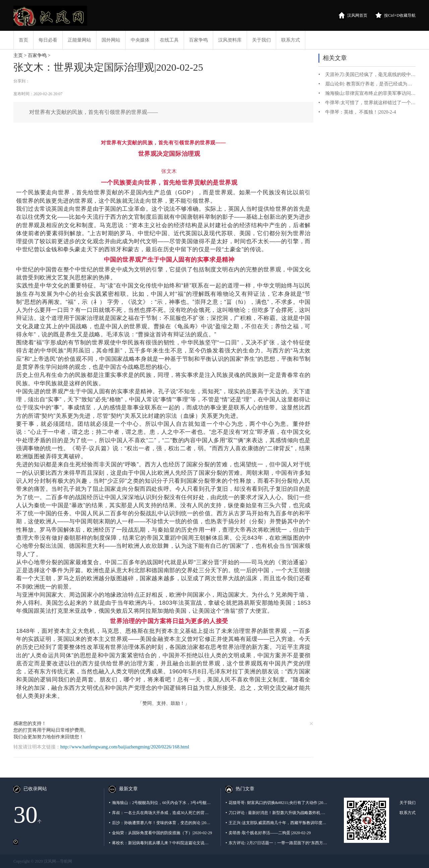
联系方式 (291, 40)
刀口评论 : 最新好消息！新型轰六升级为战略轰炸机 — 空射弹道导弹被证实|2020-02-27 (277, 813)
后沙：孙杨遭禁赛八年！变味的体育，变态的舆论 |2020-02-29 (161, 823)
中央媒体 (140, 40)
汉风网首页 (353, 16)
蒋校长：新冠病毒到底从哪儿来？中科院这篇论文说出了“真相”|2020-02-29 (161, 843)
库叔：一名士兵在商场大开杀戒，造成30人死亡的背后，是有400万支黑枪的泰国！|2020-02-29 (161, 813)
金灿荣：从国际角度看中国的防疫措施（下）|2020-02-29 (161, 833)
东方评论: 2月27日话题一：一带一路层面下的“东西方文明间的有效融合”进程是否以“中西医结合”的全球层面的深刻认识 (277, 843)
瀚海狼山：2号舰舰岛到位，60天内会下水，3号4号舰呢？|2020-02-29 (161, 803)
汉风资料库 (230, 40)
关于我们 (261, 40)
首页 (23, 40)
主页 (18, 55)
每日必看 (48, 40)
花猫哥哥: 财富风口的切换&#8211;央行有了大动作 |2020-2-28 (277, 803)
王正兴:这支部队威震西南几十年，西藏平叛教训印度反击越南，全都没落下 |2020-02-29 (277, 823)
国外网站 (111, 40)
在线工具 (169, 40)
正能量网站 (79, 40)
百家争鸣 (198, 40)
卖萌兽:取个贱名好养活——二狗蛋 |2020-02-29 (268, 833)
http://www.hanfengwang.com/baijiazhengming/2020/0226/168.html (125, 747)
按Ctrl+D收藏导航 (395, 16)
